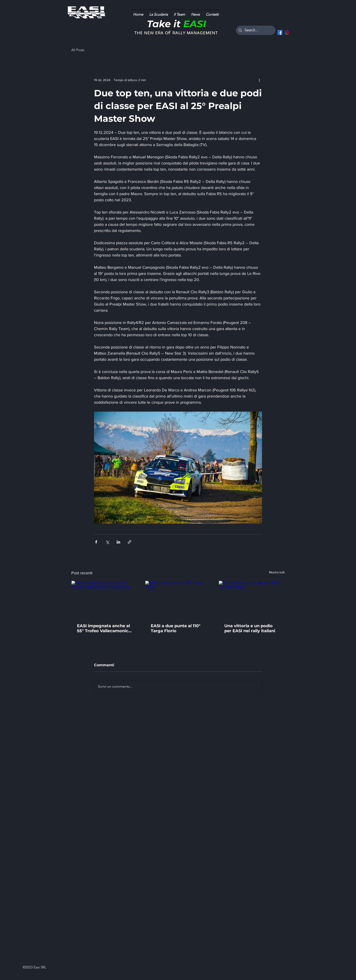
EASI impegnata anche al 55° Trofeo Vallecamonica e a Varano (104, 628)
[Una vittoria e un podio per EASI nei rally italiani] (252, 599)
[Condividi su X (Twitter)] (107, 542)
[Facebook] (280, 32)
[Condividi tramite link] (130, 542)
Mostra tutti (277, 572)
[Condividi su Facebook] (96, 542)
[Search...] (255, 30)
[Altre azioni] (259, 80)
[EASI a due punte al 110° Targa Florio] (178, 599)
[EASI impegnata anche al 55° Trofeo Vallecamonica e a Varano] (104, 599)
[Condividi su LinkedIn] (118, 542)
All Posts (78, 50)
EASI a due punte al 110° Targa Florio (176, 628)
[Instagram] (287, 32)
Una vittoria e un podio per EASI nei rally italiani (250, 628)
